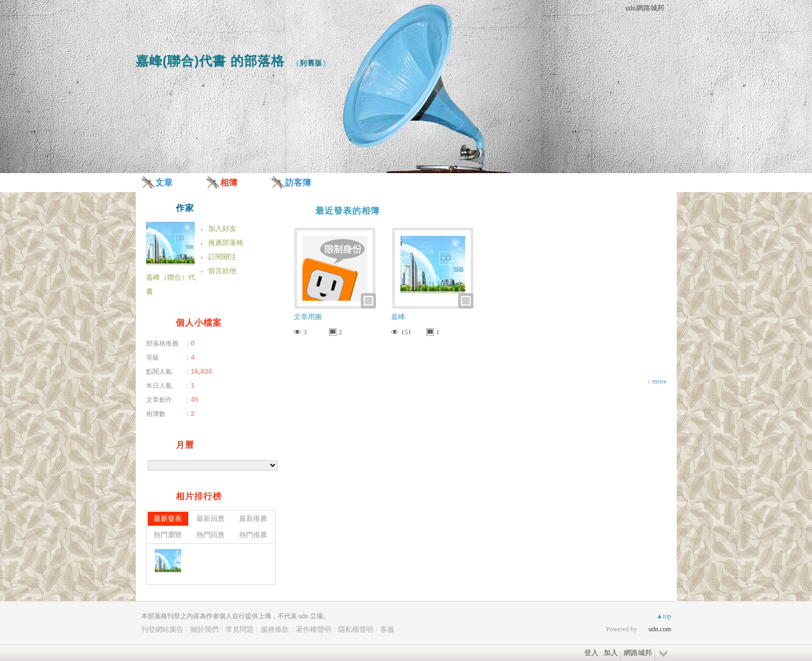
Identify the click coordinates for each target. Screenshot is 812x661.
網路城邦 (638, 653)
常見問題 (240, 629)
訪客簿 (298, 183)
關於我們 (204, 629)
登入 (591, 653)
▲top (664, 616)
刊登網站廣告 (162, 629)
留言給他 (222, 271)
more (660, 381)
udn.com (660, 629)
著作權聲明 (313, 629)
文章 (164, 183)
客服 (387, 629)
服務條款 (275, 629)
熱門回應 (210, 535)
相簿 (229, 183)
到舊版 (311, 63)
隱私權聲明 (356, 629)
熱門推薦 (253, 535)
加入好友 (222, 229)
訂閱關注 (222, 257)
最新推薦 (253, 518)
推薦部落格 (226, 243)
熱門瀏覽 (168, 535)
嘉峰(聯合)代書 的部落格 (210, 61)
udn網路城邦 (645, 8)
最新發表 (168, 518)
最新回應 (210, 518)
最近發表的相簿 (348, 211)
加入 (611, 653)
